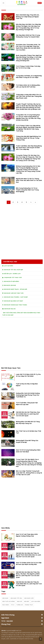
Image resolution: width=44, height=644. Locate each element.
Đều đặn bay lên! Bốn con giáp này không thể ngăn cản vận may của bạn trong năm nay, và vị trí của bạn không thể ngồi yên (28, 27)
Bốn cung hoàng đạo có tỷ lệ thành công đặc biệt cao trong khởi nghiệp (27, 190)
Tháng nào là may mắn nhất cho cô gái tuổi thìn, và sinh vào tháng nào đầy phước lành (29, 96)
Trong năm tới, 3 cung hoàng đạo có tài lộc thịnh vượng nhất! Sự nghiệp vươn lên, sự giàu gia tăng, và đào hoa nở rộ (28, 117)
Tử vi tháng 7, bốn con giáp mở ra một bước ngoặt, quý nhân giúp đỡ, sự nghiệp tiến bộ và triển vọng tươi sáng (28, 128)
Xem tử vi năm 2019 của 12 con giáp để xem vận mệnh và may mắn (29, 564)
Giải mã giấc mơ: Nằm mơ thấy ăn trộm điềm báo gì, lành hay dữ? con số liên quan (29, 584)
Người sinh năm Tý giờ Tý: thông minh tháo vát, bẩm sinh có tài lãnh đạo (29, 180)
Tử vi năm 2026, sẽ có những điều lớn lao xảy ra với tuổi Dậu (28, 86)
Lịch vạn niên (36, 601)
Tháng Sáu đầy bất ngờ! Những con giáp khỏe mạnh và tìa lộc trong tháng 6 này (28, 138)
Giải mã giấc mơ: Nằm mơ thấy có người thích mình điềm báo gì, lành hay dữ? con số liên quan (28, 555)
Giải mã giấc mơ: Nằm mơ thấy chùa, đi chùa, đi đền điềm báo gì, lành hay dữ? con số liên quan (28, 545)
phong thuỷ (29, 605)
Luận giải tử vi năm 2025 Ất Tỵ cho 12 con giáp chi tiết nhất (28, 375)
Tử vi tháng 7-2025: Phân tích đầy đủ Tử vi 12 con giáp (28, 67)
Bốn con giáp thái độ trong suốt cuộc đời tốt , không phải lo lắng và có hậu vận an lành (29, 473)
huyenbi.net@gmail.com (14, 631)
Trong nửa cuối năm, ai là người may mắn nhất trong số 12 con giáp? (29, 77)
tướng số (20, 605)
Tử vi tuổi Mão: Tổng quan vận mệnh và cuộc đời (27, 404)
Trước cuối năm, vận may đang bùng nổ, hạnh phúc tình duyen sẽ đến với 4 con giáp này (29, 148)
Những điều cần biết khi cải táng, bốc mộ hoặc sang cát (28, 422)
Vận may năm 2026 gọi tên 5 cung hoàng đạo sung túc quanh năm (28, 36)
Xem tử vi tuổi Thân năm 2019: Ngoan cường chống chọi (27, 535)
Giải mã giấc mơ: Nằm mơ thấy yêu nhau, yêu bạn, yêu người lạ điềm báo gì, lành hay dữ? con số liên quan (28, 575)
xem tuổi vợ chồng (9, 601)
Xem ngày (5, 598)
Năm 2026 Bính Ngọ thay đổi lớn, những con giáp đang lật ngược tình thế (28, 17)
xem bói (27, 601)
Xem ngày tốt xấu (16, 598)
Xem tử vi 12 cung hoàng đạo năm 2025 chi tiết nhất (28, 451)
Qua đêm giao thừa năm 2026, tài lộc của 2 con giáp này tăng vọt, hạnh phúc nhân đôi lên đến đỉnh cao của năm (28, 47)
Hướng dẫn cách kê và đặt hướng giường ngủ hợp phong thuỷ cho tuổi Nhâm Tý (28, 395)
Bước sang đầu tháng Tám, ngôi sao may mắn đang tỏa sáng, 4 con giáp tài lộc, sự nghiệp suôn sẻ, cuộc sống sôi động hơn (29, 58)
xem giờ (19, 601)
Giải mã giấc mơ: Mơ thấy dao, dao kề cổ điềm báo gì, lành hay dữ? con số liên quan (28, 414)
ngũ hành (6, 605)
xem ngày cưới (29, 598)
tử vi (13, 605)
